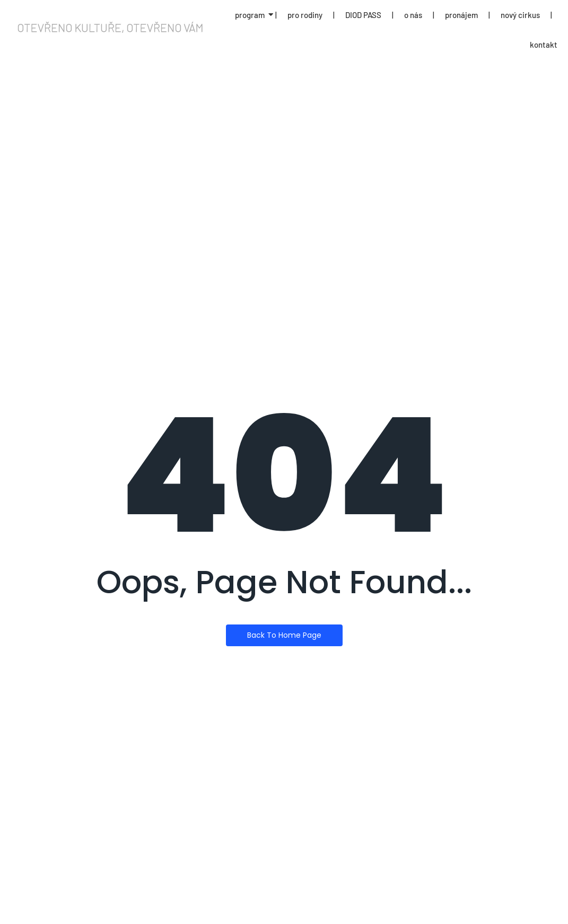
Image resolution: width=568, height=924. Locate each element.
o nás (413, 15)
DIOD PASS (363, 15)
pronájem (461, 15)
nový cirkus (520, 15)
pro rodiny (305, 15)
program (250, 15)
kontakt (544, 45)
